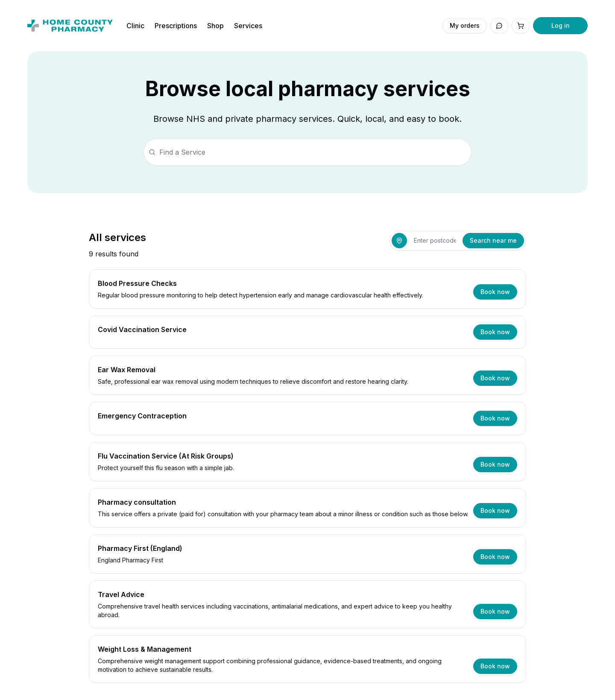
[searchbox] (307, 152)
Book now (495, 292)
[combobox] (435, 241)
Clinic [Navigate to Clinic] (135, 26)
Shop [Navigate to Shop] (215, 26)
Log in (561, 25)
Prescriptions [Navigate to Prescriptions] (176, 26)
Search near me (493, 240)
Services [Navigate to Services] (248, 26)
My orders (465, 25)
